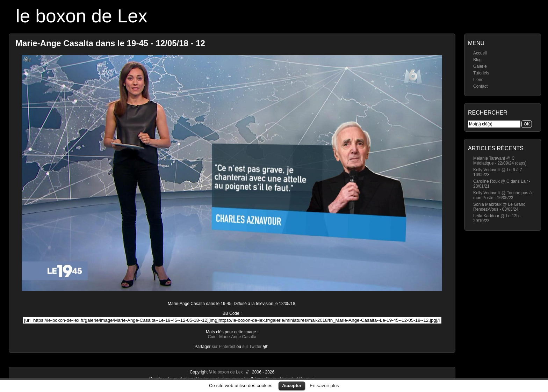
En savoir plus (324, 386)
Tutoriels (481, 73)
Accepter (292, 386)
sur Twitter (252, 347)
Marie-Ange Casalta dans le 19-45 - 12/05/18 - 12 (110, 43)
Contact (480, 86)
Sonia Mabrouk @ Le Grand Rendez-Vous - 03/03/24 (499, 207)
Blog (477, 60)
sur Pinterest (223, 347)
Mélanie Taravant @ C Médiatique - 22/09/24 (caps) (500, 161)
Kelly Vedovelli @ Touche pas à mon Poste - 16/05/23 (502, 195)
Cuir (212, 337)
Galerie (480, 66)
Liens (478, 80)
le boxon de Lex (82, 16)
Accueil (480, 53)
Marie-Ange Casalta (238, 337)
